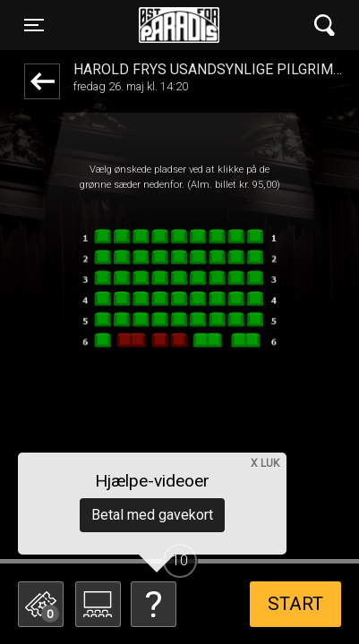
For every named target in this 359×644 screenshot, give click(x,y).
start (295, 604)
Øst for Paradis (179, 25)
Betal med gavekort (152, 515)
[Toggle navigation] (34, 25)
